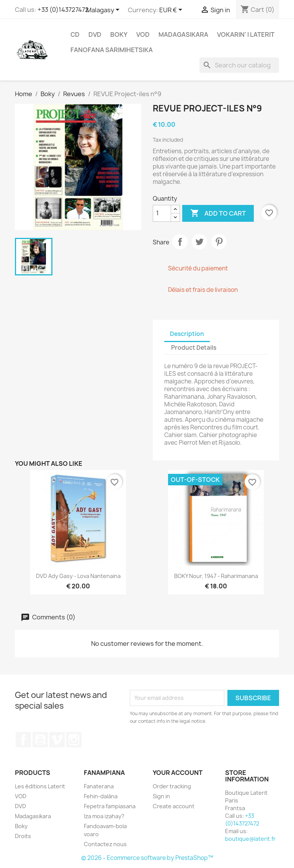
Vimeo (57, 740)
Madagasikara (183, 34)
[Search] (239, 65)
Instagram (74, 740)
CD (75, 34)
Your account (178, 773)
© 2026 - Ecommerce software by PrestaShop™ (147, 858)
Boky (119, 34)
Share (180, 242)
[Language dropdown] (104, 10)
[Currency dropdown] (172, 10)
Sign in (161, 796)
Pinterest (219, 242)
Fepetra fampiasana (110, 806)
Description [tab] (187, 334)
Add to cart (218, 213)
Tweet (199, 242)
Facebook (23, 740)
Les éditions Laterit (40, 786)
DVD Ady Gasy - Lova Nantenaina (78, 576)
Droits (23, 836)
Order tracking (172, 786)
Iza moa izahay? (104, 816)
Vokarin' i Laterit (246, 34)
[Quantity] (162, 213)
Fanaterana (99, 786)
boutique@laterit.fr (250, 839)
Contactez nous (105, 844)
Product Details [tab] (194, 348)
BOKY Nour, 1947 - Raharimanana (216, 576)
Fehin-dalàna (101, 796)
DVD (95, 34)
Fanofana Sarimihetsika (112, 50)
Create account (174, 806)
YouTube (40, 740)
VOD (143, 34)
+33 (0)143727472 (63, 10)
